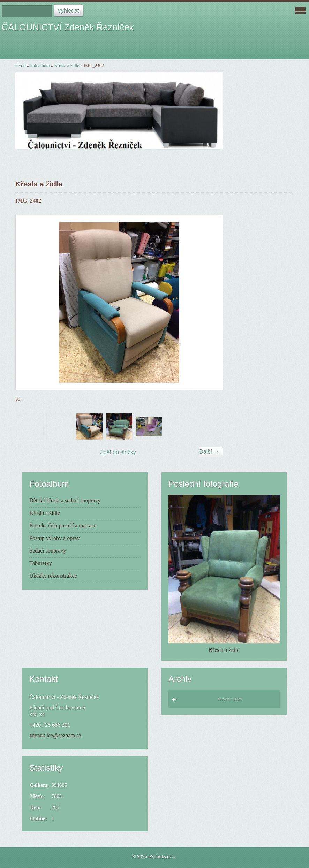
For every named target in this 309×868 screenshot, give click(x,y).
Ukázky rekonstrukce (53, 576)
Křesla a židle (67, 65)
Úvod (20, 65)
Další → (209, 452)
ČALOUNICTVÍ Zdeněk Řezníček (68, 27)
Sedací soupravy (48, 551)
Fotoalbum (40, 65)
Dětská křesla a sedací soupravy (65, 500)
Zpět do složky (118, 452)
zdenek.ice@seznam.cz (55, 735)
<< (176, 701)
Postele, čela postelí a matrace (63, 526)
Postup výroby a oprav (54, 538)
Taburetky (41, 563)
